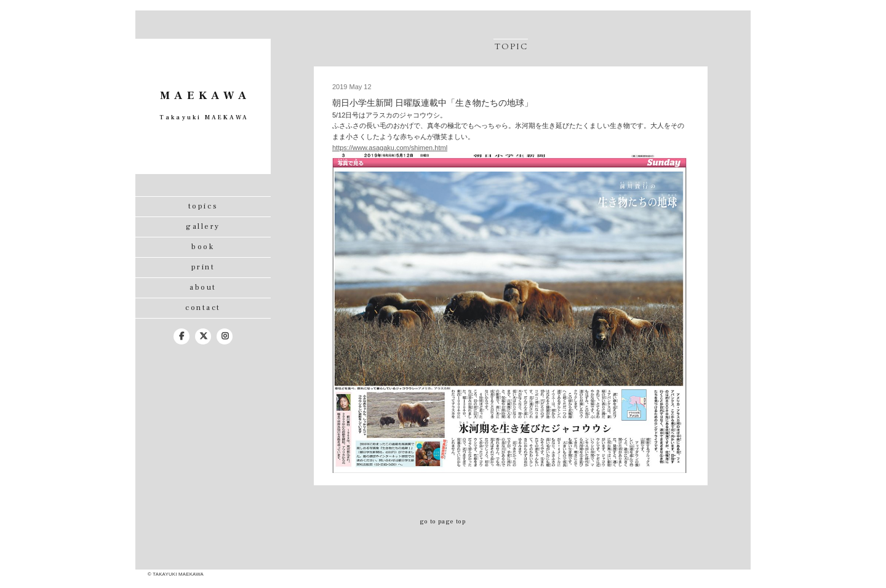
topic (511, 47)
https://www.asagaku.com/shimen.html (390, 148)
